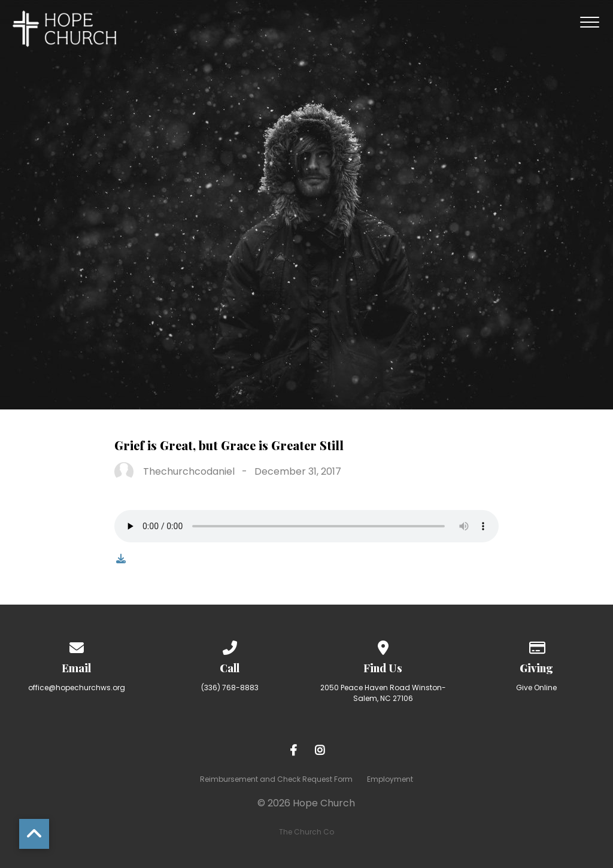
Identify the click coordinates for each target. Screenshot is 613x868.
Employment (390, 779)
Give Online (536, 688)
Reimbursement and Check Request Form (276, 779)
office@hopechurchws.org (77, 688)
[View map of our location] (383, 646)
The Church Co (306, 832)
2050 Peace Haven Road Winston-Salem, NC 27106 (383, 693)
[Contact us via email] (77, 646)
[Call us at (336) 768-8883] (230, 646)
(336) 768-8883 (230, 688)
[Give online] (536, 646)
